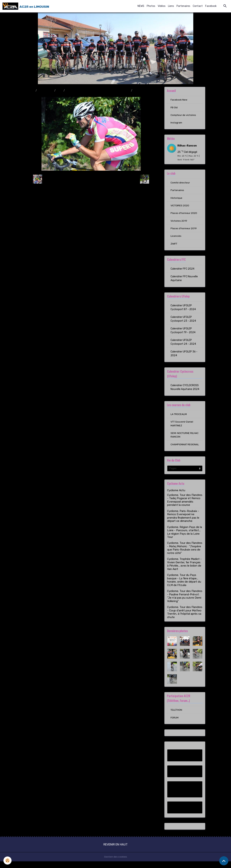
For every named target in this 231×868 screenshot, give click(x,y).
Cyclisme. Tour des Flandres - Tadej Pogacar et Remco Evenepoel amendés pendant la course (185, 506)
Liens (171, 6)
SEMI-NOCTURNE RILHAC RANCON (185, 437)
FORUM (175, 724)
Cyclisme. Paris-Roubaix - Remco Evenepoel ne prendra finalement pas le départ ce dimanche (183, 522)
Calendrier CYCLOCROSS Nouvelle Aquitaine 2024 (185, 389)
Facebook (211, 6)
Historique (176, 199)
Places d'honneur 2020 (184, 214)
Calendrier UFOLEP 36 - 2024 (184, 355)
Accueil (30, 91)
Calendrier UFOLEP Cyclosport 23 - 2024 (183, 321)
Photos (151, 6)
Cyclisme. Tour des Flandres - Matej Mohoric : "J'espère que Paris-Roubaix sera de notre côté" (185, 554)
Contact (198, 6)
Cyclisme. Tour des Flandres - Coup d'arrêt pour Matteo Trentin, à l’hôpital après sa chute (185, 619)
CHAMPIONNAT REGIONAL (179, 449)
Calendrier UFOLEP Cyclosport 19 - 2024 (183, 332)
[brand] (26, 6)
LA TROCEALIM (179, 416)
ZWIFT (174, 245)
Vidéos (162, 6)
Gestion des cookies (116, 863)
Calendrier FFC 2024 (182, 270)
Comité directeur (181, 183)
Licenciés (176, 238)
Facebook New (179, 100)
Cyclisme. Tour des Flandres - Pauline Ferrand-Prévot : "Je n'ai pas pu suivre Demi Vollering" (185, 602)
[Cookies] (8, 861)
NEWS (141, 6)
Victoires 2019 (179, 222)
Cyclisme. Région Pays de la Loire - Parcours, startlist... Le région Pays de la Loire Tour (185, 538)
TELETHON (177, 716)
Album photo (46, 91)
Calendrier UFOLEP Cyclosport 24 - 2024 (183, 344)
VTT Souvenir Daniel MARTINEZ (182, 426)
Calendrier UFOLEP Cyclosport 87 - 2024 (183, 309)
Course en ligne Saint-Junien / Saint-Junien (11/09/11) (98, 91)
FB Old (174, 108)
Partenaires (183, 6)
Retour (91, 179)
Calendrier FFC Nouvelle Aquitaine (184, 280)
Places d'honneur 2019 (184, 230)
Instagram (177, 123)
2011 (60, 91)
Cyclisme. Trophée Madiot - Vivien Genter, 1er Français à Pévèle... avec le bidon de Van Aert (184, 570)
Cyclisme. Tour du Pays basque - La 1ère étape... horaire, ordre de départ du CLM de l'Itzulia (184, 586)
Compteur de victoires (184, 115)
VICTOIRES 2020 (180, 207)
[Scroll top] (224, 861)
